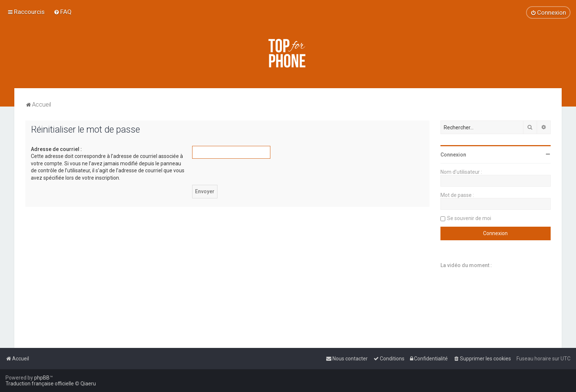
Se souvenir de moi (469, 218)
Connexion (453, 155)
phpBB (42, 378)
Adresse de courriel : (56, 149)
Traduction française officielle (40, 384)
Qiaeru (88, 384)
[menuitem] (63, 12)
